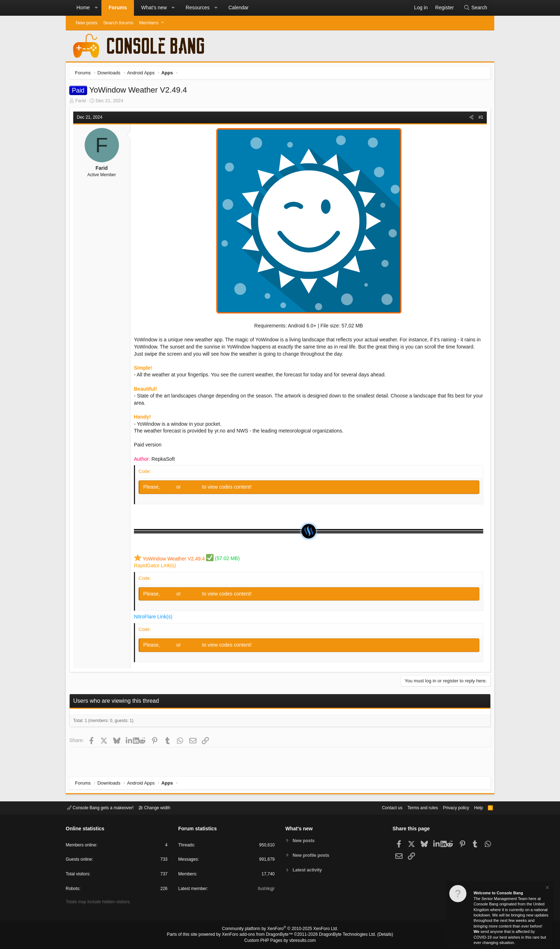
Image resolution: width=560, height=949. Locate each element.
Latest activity (309, 871)
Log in (171, 489)
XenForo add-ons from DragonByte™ (259, 935)
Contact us (381, 807)
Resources (198, 8)
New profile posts (312, 855)
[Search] (475, 8)
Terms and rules (414, 807)
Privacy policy (450, 807)
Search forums (118, 23)
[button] (96, 8)
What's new (154, 8)
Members (149, 23)
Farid (82, 102)
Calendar (238, 8)
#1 (479, 119)
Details (376, 935)
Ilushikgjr (266, 890)
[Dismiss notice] (547, 888)
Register (194, 489)
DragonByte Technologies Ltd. (342, 935)
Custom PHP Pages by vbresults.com (280, 941)
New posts (87, 23)
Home (83, 8)
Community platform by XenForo (280, 930)
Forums (118, 8)
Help (474, 807)
